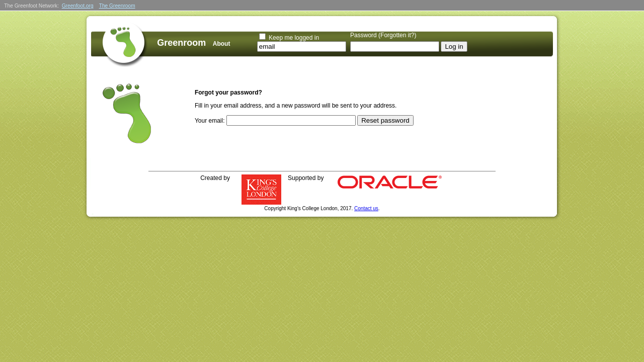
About (222, 44)
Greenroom (181, 43)
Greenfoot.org (78, 6)
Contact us (366, 208)
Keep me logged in (294, 38)
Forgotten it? (397, 35)
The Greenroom (117, 6)
